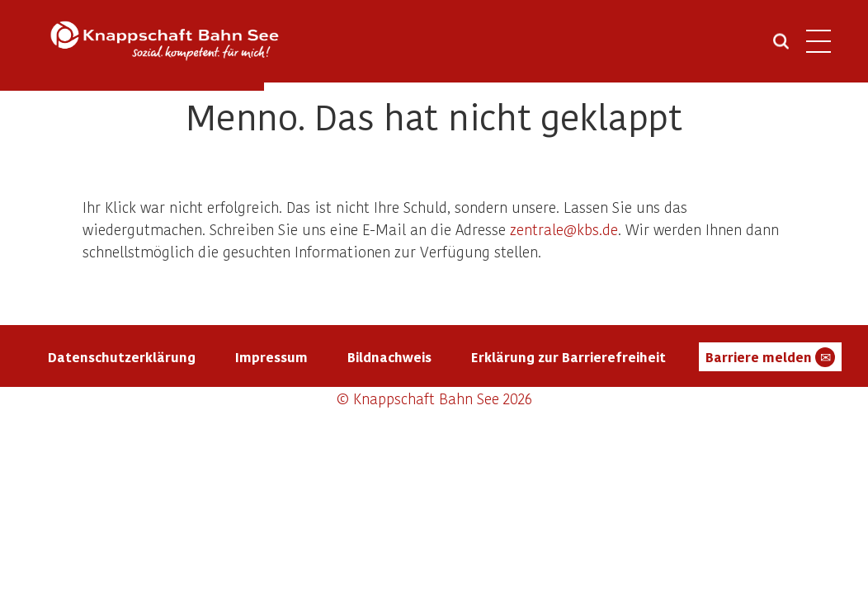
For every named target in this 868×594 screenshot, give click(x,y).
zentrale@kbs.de (564, 229)
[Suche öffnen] (781, 47)
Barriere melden (770, 357)
